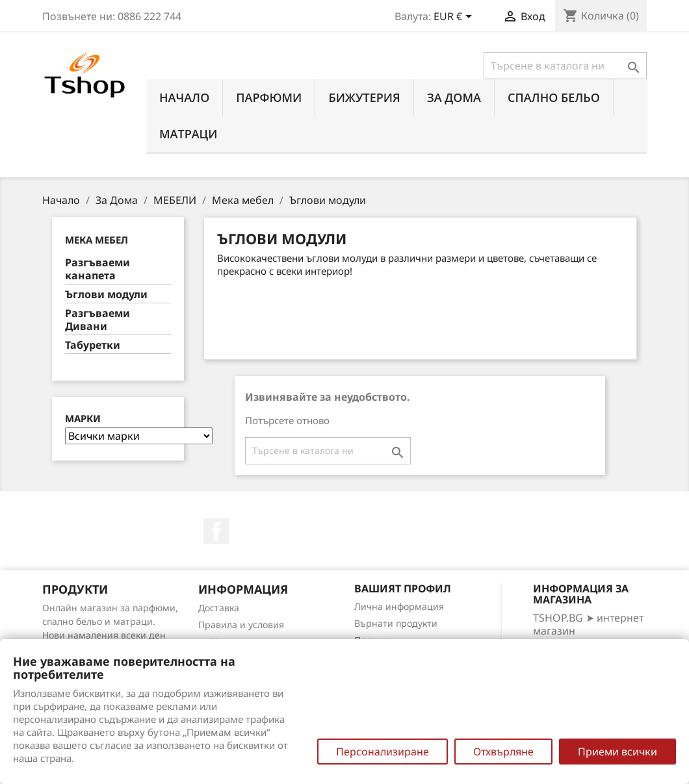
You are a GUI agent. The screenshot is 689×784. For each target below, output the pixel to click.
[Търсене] (565, 66)
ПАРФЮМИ (269, 97)
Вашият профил (403, 588)
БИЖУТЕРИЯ (364, 97)
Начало (184, 97)
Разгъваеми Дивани (97, 320)
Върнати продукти (396, 623)
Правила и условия (241, 625)
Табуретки (93, 345)
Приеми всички (617, 752)
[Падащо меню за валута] (455, 18)
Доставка (219, 608)
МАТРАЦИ (188, 134)
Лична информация (399, 606)
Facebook (216, 531)
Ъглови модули (106, 295)
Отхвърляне (503, 752)
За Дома (454, 97)
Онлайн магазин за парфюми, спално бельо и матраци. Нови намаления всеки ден (110, 621)
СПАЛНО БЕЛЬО (554, 97)
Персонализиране (383, 752)
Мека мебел (97, 240)
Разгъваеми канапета (97, 269)
